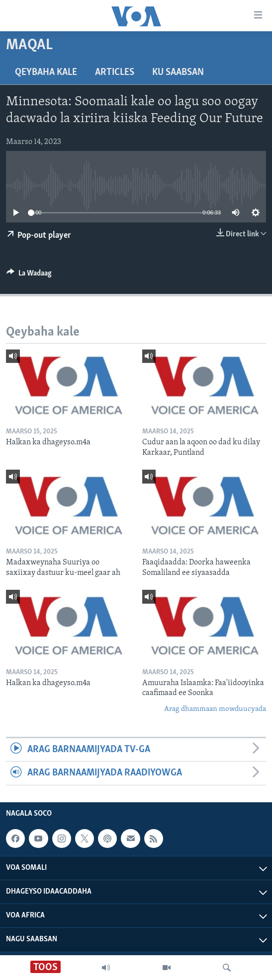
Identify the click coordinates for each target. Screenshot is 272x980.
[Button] (29, 276)
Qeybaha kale (46, 72)
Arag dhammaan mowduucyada (215, 709)
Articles (115, 72)
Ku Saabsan (178, 72)
